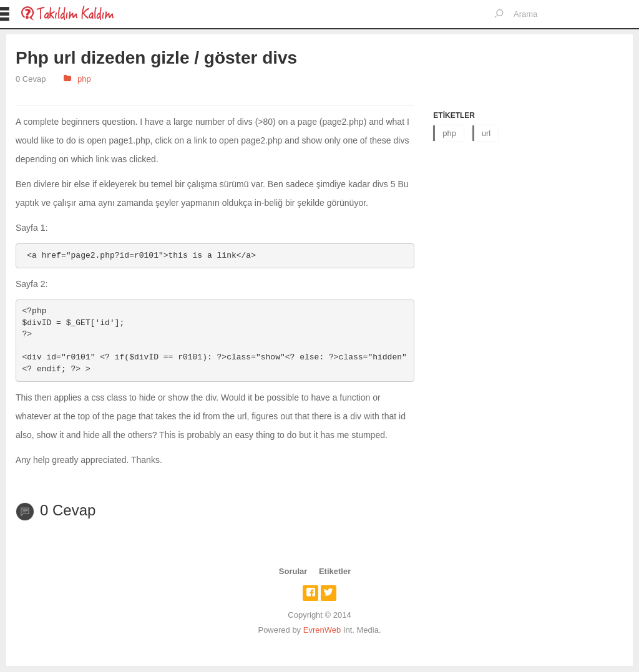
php (84, 79)
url (486, 133)
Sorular (293, 571)
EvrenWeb (322, 630)
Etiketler (335, 571)
